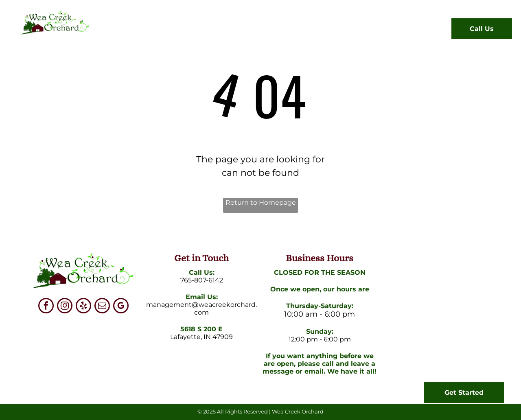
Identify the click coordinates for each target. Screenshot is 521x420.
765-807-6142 (202, 280)
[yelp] (83, 307)
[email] (102, 307)
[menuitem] (128, 31)
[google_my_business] (121, 307)
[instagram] (65, 307)
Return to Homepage (261, 202)
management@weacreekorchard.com (201, 308)
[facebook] (46, 307)
